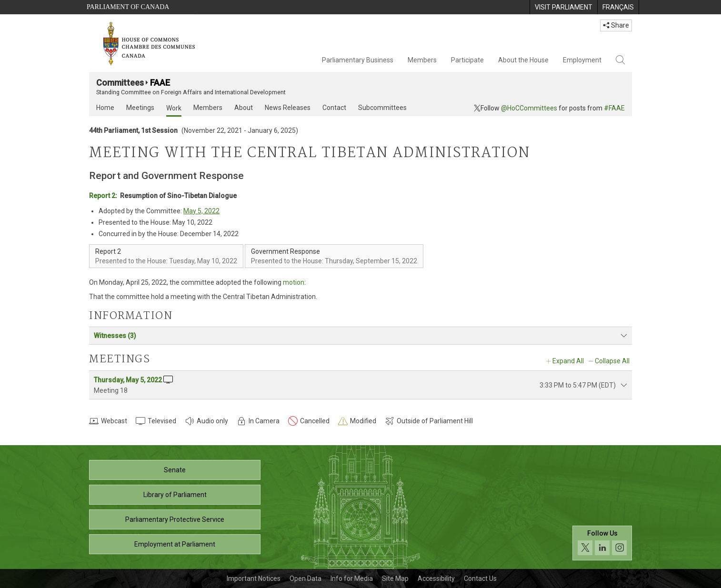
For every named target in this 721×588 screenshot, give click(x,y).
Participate (467, 60)
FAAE (160, 83)
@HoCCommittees (529, 108)
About (244, 108)
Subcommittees (382, 108)
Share (616, 25)
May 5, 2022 (201, 211)
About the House (523, 60)
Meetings (140, 108)
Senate (175, 470)
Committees (120, 83)
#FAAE (614, 108)
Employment (582, 60)
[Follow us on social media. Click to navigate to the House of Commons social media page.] (602, 543)
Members (422, 60)
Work (174, 108)
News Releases (288, 108)
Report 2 (102, 196)
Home (105, 108)
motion (294, 282)
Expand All (568, 361)
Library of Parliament (175, 495)
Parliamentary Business (358, 60)
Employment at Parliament (175, 544)
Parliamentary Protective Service (175, 519)
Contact (334, 108)
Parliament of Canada (128, 7)
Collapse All (612, 361)
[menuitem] (563, 7)
